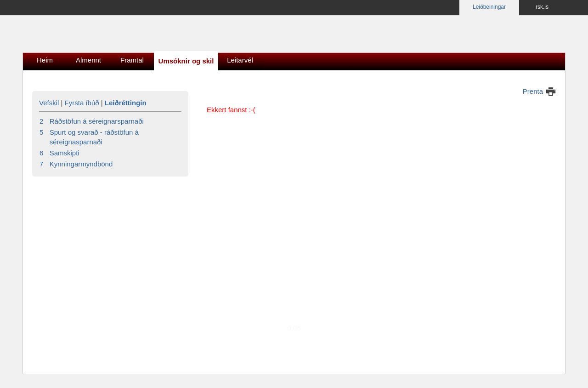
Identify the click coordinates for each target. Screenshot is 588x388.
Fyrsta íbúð (82, 103)
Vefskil (49, 103)
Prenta (533, 91)
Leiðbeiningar (489, 7)
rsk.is (542, 7)
